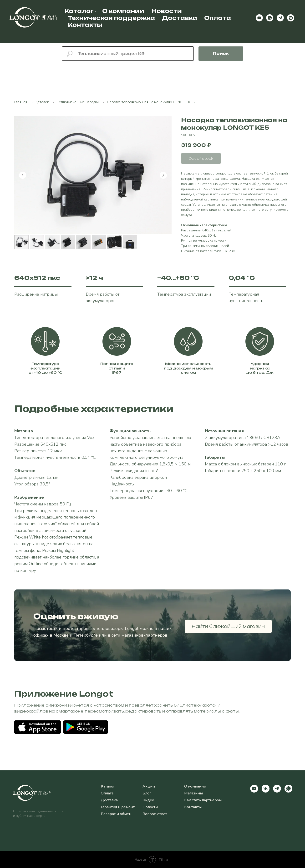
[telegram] (280, 18)
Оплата (218, 18)
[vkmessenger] (291, 18)
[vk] (266, 789)
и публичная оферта (29, 816)
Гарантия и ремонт (118, 807)
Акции (149, 786)
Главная (21, 102)
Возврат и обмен (116, 814)
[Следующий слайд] (163, 175)
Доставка (180, 18)
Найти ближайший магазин (228, 626)
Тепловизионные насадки (78, 102)
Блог (147, 793)
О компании (123, 11)
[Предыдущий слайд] (23, 175)
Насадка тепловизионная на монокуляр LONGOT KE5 (151, 102)
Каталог (79, 11)
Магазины (193, 793)
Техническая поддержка (111, 18)
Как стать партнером (203, 800)
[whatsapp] (270, 18)
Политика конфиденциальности (38, 811)
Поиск (221, 54)
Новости (167, 11)
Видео (148, 800)
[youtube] (259, 18)
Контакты (85, 25)
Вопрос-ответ (155, 814)
